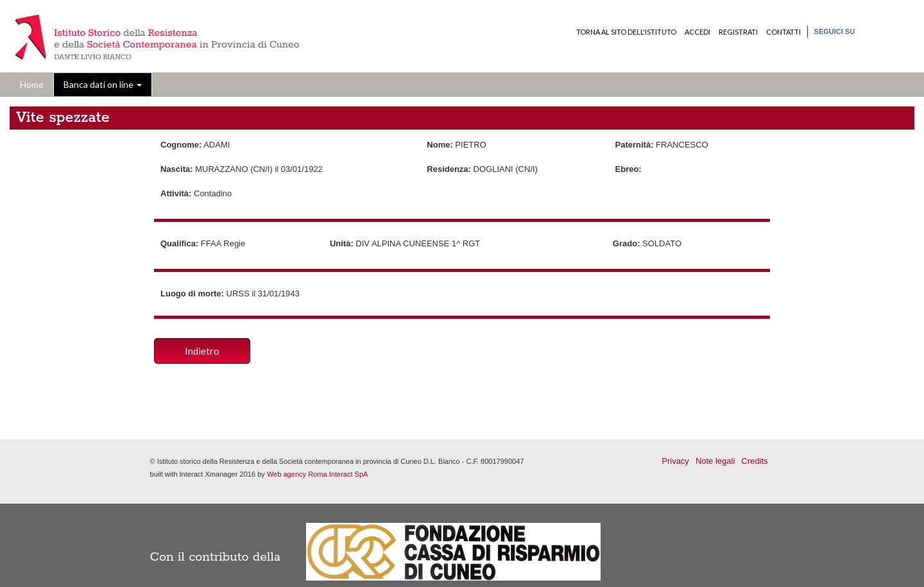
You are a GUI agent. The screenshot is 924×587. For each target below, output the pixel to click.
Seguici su (835, 31)
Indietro (202, 351)
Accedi (697, 32)
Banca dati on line (103, 84)
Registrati (738, 32)
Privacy (675, 461)
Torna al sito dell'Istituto (626, 32)
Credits (754, 461)
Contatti (783, 32)
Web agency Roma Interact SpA (318, 474)
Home (32, 84)
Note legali (715, 461)
